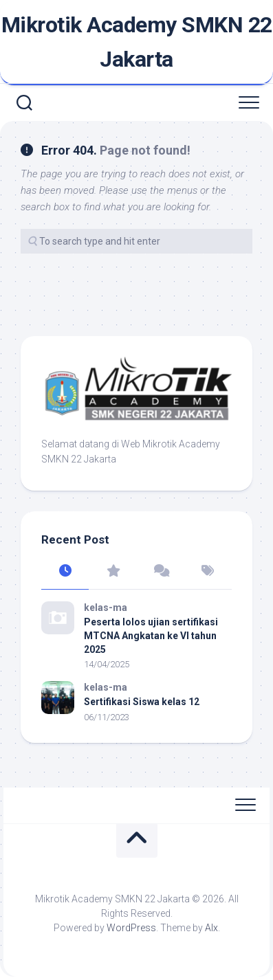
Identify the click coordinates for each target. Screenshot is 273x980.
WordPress (131, 928)
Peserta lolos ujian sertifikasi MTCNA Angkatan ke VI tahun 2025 (151, 635)
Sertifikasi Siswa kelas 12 (142, 702)
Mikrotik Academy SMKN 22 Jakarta (137, 42)
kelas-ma (106, 608)
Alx (211, 928)
